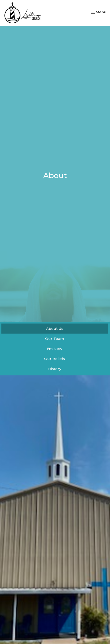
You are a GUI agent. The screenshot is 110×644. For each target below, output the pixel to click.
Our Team (55, 339)
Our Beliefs (55, 359)
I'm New (55, 349)
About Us (55, 329)
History (55, 369)
